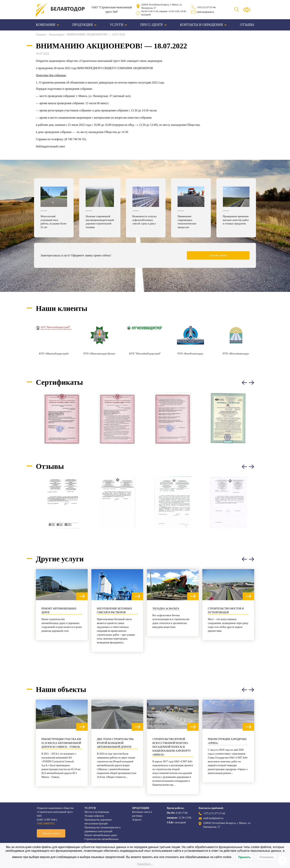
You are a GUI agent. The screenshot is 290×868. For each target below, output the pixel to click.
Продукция (84, 25)
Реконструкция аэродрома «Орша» (227, 741)
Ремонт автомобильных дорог (59, 611)
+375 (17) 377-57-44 (206, 7)
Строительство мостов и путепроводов (226, 611)
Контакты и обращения (203, 25)
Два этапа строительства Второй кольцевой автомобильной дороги (115, 743)
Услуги (118, 25)
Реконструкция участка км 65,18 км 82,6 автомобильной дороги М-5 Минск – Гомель (61, 743)
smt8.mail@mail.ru (205, 12)
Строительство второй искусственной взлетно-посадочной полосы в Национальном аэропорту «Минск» (172, 747)
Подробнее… (145, 864)
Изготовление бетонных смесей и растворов (114, 611)
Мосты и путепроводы (97, 812)
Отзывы (247, 25)
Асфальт (137, 820)
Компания (47, 25)
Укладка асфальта (166, 609)
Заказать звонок (218, 255)
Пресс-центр (154, 25)
